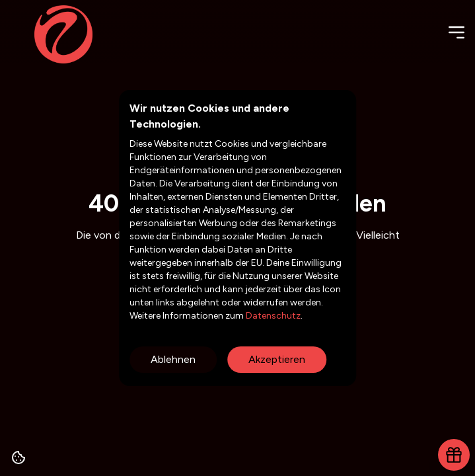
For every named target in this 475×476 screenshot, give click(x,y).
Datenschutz (272, 316)
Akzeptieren (277, 359)
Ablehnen (173, 359)
